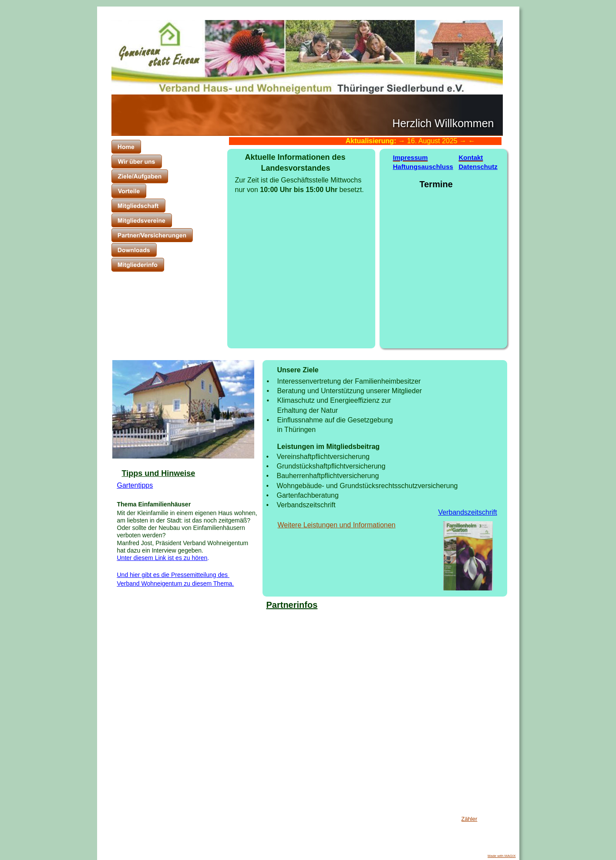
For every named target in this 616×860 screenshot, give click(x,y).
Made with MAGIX (502, 856)
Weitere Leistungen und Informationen (337, 525)
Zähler (470, 819)
